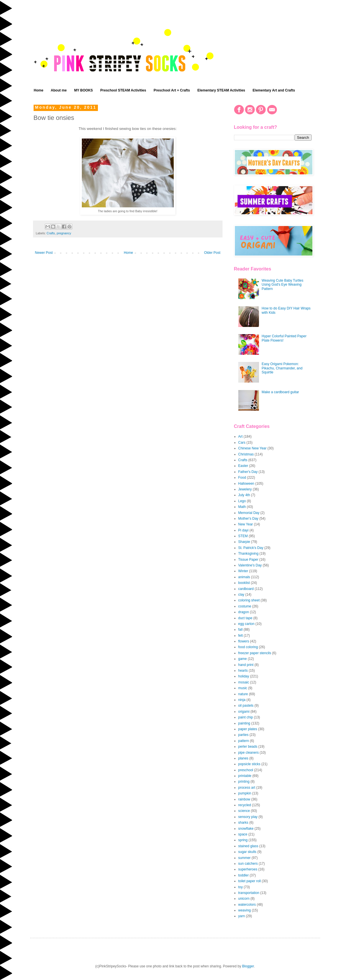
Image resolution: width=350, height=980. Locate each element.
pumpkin (245, 793)
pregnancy (64, 233)
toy (241, 887)
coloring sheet (249, 600)
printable (245, 776)
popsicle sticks (249, 764)
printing (244, 782)
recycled (245, 805)
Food (242, 478)
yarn (242, 916)
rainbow (244, 799)
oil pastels (246, 706)
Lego (242, 501)
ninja (242, 700)
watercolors (247, 905)
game (243, 659)
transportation (249, 893)
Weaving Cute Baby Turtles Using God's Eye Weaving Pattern (282, 285)
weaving (245, 910)
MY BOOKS (83, 90)
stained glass (248, 846)
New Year (246, 524)
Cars (242, 443)
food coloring (248, 647)
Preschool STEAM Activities (123, 90)
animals (244, 577)
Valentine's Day (250, 565)
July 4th (244, 495)
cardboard (246, 589)
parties (243, 735)
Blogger (248, 966)
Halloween (246, 484)
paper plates (248, 729)
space (243, 834)
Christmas (246, 454)
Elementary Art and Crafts (274, 90)
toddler (244, 875)
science (244, 811)
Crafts (51, 233)
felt (241, 636)
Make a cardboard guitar (280, 392)
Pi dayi (243, 530)
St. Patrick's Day (251, 548)
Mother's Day (248, 519)
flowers (244, 641)
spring (243, 840)
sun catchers (248, 864)
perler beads (248, 747)
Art (240, 437)
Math (242, 507)
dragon (244, 612)
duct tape (245, 618)
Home (39, 90)
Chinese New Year (253, 448)
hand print (246, 665)
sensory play (248, 817)
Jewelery (245, 489)
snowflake (246, 829)
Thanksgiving (249, 554)
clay (241, 595)
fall (240, 630)
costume (245, 606)
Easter (243, 466)
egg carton (246, 624)
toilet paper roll (250, 881)
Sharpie (244, 542)
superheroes (248, 869)
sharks (243, 823)
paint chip (246, 717)
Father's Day (248, 472)
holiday (244, 676)
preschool (246, 770)
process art (247, 788)
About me (59, 90)
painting (244, 723)
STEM (243, 536)
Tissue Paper (248, 560)
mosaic (244, 682)
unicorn (244, 899)
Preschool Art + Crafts (172, 90)
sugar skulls (247, 852)
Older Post (212, 253)
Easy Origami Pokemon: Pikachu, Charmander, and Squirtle (282, 368)
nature (243, 694)
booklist (244, 583)
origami (244, 712)
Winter (243, 571)
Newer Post (44, 253)
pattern (244, 741)
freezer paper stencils (255, 653)
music (243, 688)
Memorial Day (249, 513)
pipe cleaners (249, 753)
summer (244, 858)
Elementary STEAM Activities (221, 90)
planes (243, 758)
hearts (243, 671)
